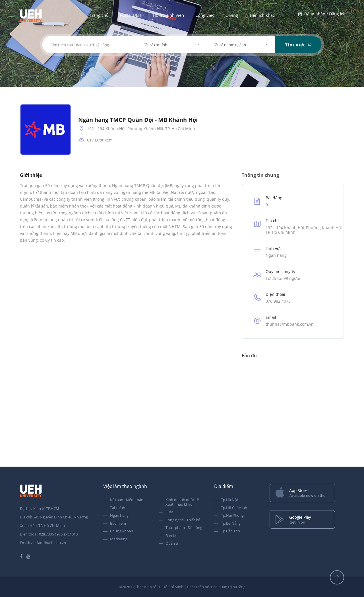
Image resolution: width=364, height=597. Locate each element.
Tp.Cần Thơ (230, 531)
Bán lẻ (171, 536)
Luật (169, 512)
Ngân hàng (119, 516)
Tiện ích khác (262, 15)
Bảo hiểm (118, 524)
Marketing (119, 539)
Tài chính (118, 508)
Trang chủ (99, 15)
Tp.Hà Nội (229, 500)
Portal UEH (131, 15)
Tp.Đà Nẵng (231, 524)
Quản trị (172, 543)
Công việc (205, 15)
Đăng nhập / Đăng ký (321, 14)
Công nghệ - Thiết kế (183, 520)
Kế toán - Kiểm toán (127, 500)
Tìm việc (298, 45)
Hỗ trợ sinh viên (168, 15)
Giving (232, 15)
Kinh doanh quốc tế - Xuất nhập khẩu (183, 502)
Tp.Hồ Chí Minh (234, 508)
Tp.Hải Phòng (232, 516)
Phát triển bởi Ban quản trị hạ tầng (216, 587)
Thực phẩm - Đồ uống (184, 528)
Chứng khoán (122, 531)
